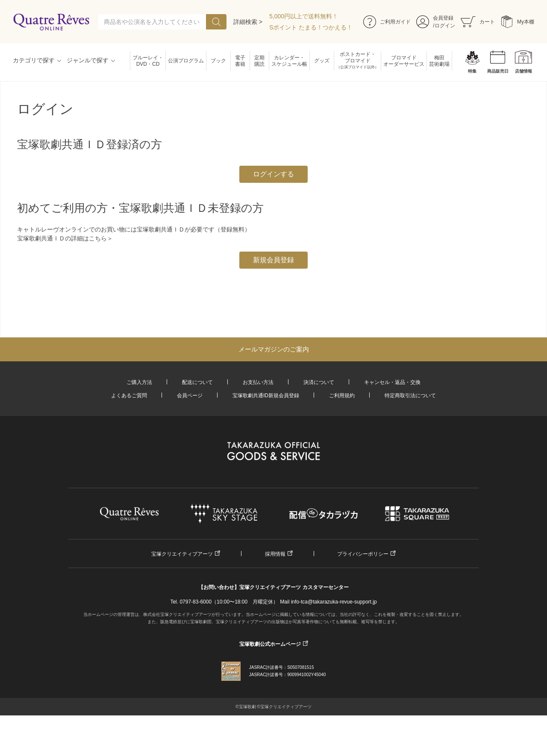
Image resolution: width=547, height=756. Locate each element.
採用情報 (275, 554)
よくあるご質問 (129, 396)
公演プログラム (186, 61)
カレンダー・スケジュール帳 (289, 61)
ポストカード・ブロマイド (357, 61)
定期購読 (259, 61)
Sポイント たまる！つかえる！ (311, 27)
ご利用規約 (342, 396)
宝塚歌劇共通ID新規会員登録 (266, 396)
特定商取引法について (410, 396)
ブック (218, 61)
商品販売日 (498, 71)
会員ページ (190, 396)
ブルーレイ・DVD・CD (148, 61)
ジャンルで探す (88, 60)
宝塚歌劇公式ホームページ (270, 644)
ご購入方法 (139, 382)
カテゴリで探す (34, 60)
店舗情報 (523, 71)
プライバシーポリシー (363, 554)
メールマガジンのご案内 (274, 349)
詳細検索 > (248, 22)
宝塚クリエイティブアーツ (182, 554)
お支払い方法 (258, 382)
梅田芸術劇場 (439, 61)
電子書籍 (240, 61)
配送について (197, 382)
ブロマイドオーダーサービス (404, 61)
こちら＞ (101, 238)
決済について (319, 382)
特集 (472, 71)
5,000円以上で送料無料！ (304, 16)
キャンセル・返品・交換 (392, 382)
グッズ (322, 61)
